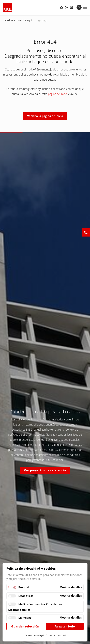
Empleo (28, 635)
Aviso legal (39, 635)
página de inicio (57, 94)
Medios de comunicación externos (40, 604)
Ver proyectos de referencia (45, 470)
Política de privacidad (56, 635)
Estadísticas (26, 596)
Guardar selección (25, 626)
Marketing (25, 618)
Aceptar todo (65, 626)
